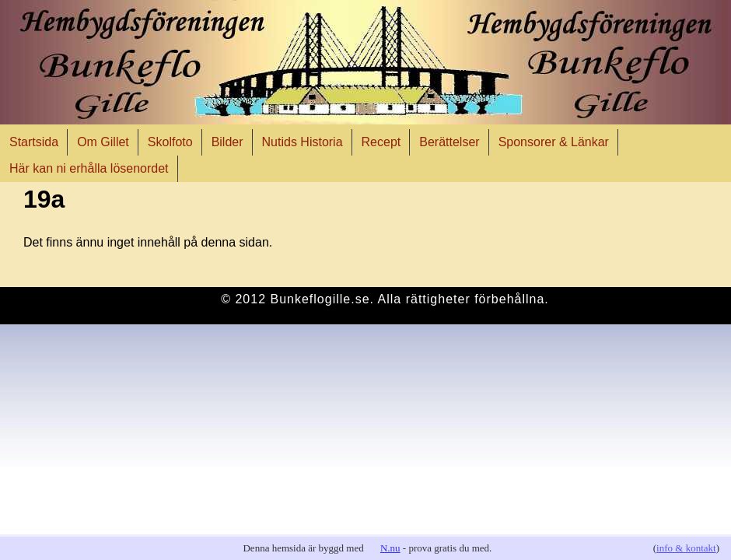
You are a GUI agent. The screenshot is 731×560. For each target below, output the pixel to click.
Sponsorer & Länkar (554, 142)
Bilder (227, 142)
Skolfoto (170, 142)
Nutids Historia (303, 142)
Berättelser (449, 142)
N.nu (390, 548)
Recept (381, 142)
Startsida (34, 142)
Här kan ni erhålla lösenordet (89, 168)
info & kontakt (686, 548)
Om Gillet (103, 142)
